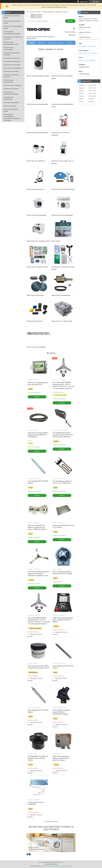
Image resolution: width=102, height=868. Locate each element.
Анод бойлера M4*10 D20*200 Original (38, 482)
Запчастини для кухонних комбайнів (12, 54)
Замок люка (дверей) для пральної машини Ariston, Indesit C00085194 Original (37, 527)
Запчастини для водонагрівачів (37, 133)
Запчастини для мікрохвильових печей (11, 43)
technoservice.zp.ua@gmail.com (88, 60)
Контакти (41, 43)
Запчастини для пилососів (12, 58)
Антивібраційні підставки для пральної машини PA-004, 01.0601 (38, 758)
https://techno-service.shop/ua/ (88, 53)
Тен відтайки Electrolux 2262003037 (36, 803)
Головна (31, 43)
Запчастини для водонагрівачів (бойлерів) (12, 33)
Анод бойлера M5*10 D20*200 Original (63, 667)
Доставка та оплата (56, 43)
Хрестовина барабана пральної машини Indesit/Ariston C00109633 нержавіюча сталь (39, 574)
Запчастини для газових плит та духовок (13, 38)
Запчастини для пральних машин (12, 17)
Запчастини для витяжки (35, 295)
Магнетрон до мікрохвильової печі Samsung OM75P (38, 383)
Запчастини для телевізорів (12, 85)
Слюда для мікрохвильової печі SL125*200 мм (63, 526)
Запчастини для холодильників (9, 48)
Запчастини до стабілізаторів (62, 321)
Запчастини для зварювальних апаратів (11, 93)
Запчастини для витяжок (11, 71)
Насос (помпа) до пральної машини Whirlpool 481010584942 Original (62, 712)
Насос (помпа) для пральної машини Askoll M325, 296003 (62, 573)
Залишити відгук (71, 32)
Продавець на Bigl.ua (51, 864)
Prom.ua (61, 862)
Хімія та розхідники (10, 106)
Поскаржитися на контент (47, 866)
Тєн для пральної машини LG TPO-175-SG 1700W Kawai (62, 482)
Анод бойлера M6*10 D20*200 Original (38, 711)
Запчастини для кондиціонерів (9, 81)
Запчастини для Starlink (11, 103)
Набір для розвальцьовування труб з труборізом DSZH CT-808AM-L (63, 620)
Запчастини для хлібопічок (12, 61)
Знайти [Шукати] (70, 21)
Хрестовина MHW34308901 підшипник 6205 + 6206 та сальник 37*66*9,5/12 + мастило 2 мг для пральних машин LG (63, 385)
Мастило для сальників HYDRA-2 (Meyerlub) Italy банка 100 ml (38, 667)
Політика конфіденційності (63, 866)
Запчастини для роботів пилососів (11, 76)
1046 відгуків (84, 1)
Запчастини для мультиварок (13, 68)
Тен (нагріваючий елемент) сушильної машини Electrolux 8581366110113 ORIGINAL (63, 435)
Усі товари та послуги (51, 821)
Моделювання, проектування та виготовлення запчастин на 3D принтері (12, 117)
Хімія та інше (56, 241)
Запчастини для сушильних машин (12, 22)
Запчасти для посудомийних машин (13, 27)
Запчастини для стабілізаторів (9, 98)
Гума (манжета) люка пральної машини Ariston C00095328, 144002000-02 (38, 435)
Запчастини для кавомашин (61, 295)
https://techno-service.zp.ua (87, 46)
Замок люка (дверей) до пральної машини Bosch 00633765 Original (61, 758)
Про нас (70, 43)
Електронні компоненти (11, 89)
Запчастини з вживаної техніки (11, 110)
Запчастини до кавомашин (12, 65)
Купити (37, 397)
